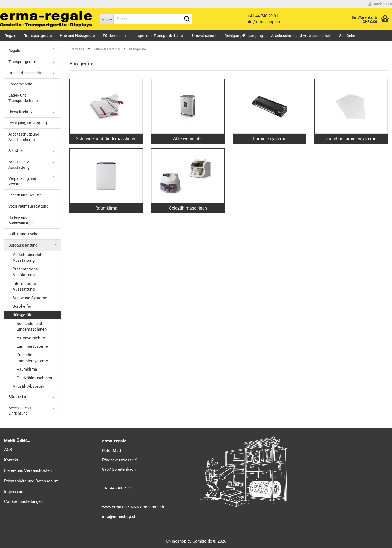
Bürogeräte (22, 315)
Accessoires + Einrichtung (20, 411)
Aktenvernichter (31, 338)
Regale (10, 36)
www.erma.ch (114, 507)
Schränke (347, 36)
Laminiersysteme (32, 346)
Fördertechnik (115, 36)
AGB (8, 450)
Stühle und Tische (23, 234)
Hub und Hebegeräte (77, 36)
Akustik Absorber (28, 386)
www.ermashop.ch (147, 507)
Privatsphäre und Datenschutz (31, 481)
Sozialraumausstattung (28, 206)
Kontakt (11, 460)
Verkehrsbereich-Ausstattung (28, 258)
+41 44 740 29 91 (263, 16)
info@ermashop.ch (263, 22)
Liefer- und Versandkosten (28, 470)
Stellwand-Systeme (30, 298)
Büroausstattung (23, 245)
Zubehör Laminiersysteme (32, 358)
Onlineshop (176, 541)
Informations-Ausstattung (25, 286)
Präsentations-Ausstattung (26, 272)
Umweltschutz (204, 36)
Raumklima (27, 369)
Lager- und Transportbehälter (159, 36)
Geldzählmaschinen (34, 378)
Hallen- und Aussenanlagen (22, 220)
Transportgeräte (38, 36)
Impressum (14, 491)
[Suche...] (107, 19)
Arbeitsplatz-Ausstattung (19, 165)
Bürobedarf (18, 397)
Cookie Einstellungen (23, 501)
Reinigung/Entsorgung (244, 36)
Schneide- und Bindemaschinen (32, 326)
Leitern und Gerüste (25, 195)
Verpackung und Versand (22, 181)
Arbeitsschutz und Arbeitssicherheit (301, 36)
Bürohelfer (22, 306)
